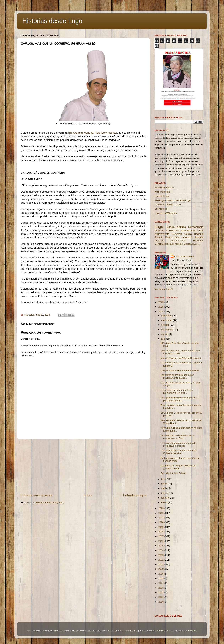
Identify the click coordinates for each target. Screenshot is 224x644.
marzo (165, 493)
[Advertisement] (84, 466)
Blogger (192, 631)
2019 (161, 527)
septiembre (167, 330)
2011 (161, 564)
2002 (161, 592)
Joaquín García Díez (167, 237)
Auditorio (159, 240)
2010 (161, 569)
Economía (174, 231)
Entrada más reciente (37, 495)
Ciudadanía (189, 244)
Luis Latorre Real (184, 256)
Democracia (196, 227)
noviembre (167, 320)
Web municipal (162, 192)
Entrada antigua (135, 495)
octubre (166, 325)
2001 (161, 597)
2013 (161, 555)
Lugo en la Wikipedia (166, 213)
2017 (161, 536)
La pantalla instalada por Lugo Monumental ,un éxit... (177, 391)
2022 (161, 513)
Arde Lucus (161, 231)
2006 (161, 574)
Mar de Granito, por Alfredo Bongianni (181, 358)
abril (164, 488)
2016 (161, 541)
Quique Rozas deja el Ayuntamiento (180, 370)
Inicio (88, 495)
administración (188, 231)
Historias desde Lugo (52, 21)
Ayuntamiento (162, 234)
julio (164, 339)
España (199, 237)
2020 (161, 522)
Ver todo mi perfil (164, 289)
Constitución (161, 244)
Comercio (177, 234)
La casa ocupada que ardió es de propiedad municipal (178, 444)
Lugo (159, 227)
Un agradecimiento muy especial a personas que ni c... (179, 399)
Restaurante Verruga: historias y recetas (93, 133)
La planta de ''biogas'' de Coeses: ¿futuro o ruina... (178, 467)
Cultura (170, 227)
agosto (165, 334)
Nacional (199, 234)
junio (164, 479)
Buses (198, 244)
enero (165, 502)
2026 (161, 302)
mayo (164, 484)
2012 (161, 560)
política (181, 227)
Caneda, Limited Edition (173, 473)
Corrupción (187, 237)
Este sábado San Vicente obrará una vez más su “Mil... (180, 352)
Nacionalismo (176, 244)
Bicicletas (198, 240)
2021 (161, 518)
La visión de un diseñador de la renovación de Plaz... (177, 437)
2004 (161, 583)
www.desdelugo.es (165, 188)
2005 (161, 578)
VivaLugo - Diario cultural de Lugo (173, 200)
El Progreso (161, 209)
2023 (161, 508)
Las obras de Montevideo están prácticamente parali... (177, 376)
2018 (161, 532)
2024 (161, 312)
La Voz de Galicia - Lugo (168, 205)
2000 (161, 602)
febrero (165, 498)
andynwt (160, 631)
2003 (161, 588)
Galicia (188, 234)
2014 (161, 550)
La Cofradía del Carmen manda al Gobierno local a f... (179, 452)
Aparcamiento (179, 240)
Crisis (200, 231)
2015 (161, 546)
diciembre (167, 316)
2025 (161, 307)
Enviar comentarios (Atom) (50, 502)
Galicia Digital (162, 196)
